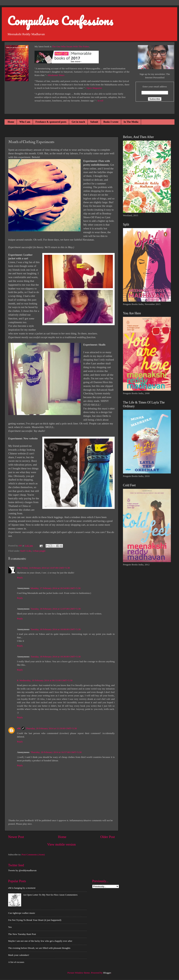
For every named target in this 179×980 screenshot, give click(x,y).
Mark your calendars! (19, 955)
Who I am (25, 122)
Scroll (100, 101)
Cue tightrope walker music (22, 913)
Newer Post (16, 837)
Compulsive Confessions (60, 21)
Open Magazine (94, 88)
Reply (20, 578)
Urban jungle (39, 551)
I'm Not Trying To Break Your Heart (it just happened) (35, 920)
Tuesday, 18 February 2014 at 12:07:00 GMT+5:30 (56, 609)
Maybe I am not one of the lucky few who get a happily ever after (40, 941)
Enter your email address (155, 87)
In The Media (131, 122)
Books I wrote (111, 122)
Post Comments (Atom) (33, 855)
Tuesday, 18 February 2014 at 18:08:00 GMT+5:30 (56, 629)
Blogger (107, 973)
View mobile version (61, 844)
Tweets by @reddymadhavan (22, 870)
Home (11, 122)
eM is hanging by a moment (22, 888)
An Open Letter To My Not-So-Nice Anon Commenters (50, 895)
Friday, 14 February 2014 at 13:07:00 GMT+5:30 (46, 568)
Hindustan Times (56, 75)
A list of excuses (16, 962)
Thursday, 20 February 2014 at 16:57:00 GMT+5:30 (56, 752)
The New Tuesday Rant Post (22, 934)
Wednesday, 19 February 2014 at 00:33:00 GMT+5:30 (46, 680)
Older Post (108, 837)
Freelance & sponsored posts (51, 122)
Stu (19, 568)
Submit (94, 122)
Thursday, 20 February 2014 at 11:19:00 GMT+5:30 (51, 728)
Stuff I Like (26, 551)
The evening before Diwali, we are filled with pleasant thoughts (39, 948)
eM (19, 728)
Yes (10, 927)
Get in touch (78, 122)
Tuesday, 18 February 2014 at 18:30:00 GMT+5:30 (56, 657)
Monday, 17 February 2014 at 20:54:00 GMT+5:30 (56, 588)
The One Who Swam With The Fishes (71, 46)
